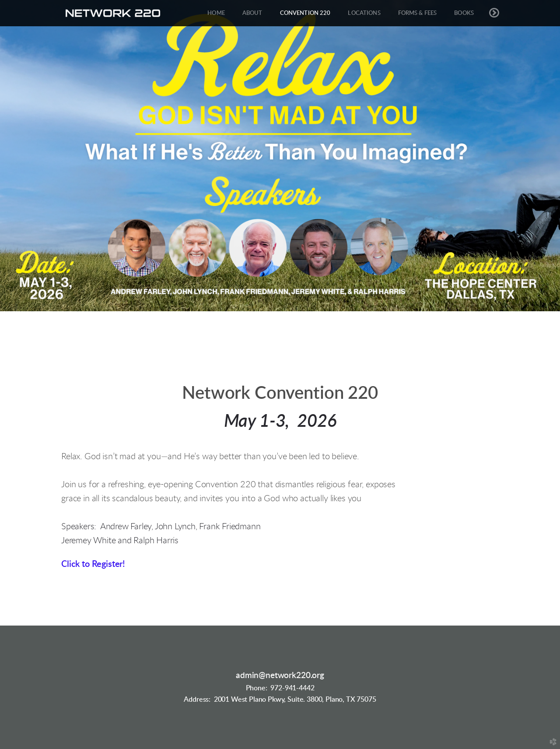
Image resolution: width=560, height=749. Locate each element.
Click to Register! (93, 564)
